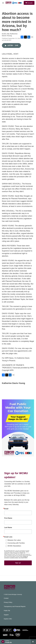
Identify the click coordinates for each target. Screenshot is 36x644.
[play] (3, 642)
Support (6, 615)
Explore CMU (8, 619)
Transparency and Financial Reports (15, 607)
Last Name (8, 528)
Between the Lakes (14, 540)
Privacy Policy (8, 602)
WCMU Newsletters (14, 546)
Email (6, 509)
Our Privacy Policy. (23, 558)
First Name (8, 518)
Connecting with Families (16, 543)
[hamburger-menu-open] (3, 3)
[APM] (25, 630)
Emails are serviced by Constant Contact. (16, 557)
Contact (6, 598)
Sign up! (18, 563)
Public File (7, 611)
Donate (30, 3)
